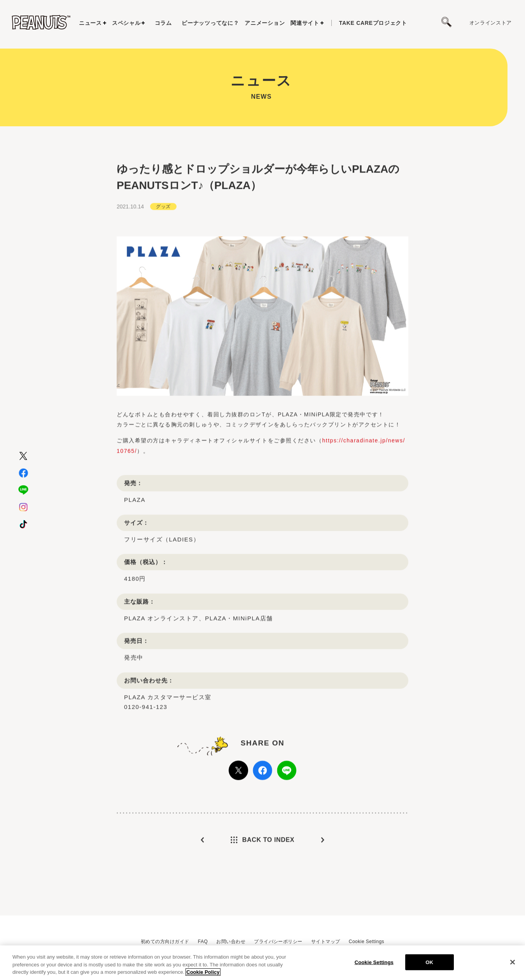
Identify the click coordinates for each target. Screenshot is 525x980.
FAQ (203, 942)
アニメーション (265, 23)
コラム (163, 23)
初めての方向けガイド (165, 942)
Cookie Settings (367, 942)
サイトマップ (326, 942)
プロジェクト (373, 23)
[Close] (513, 965)
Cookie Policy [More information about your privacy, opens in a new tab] (203, 976)
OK (429, 965)
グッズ (163, 213)
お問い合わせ (231, 942)
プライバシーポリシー (278, 942)
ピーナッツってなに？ (210, 23)
